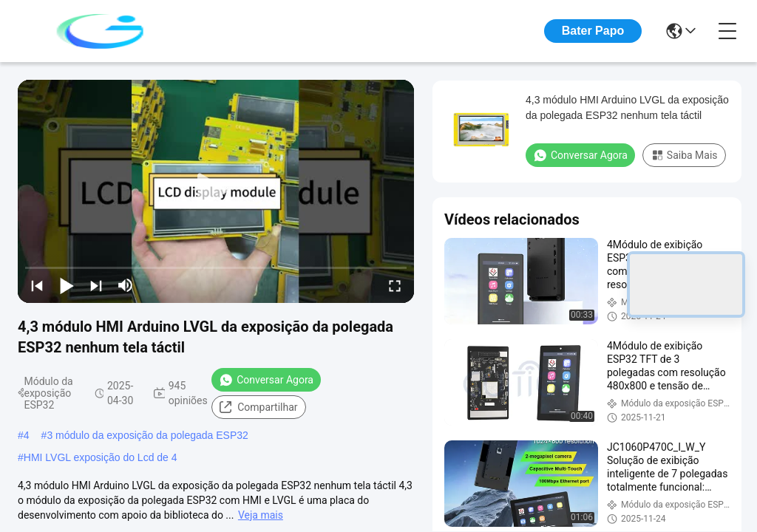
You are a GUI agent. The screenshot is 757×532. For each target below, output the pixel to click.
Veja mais (261, 515)
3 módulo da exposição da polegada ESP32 (147, 435)
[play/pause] (67, 285)
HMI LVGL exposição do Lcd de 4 (101, 457)
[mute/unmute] (126, 285)
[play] (216, 191)
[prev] (37, 285)
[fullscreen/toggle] (395, 285)
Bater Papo (593, 31)
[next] (96, 285)
